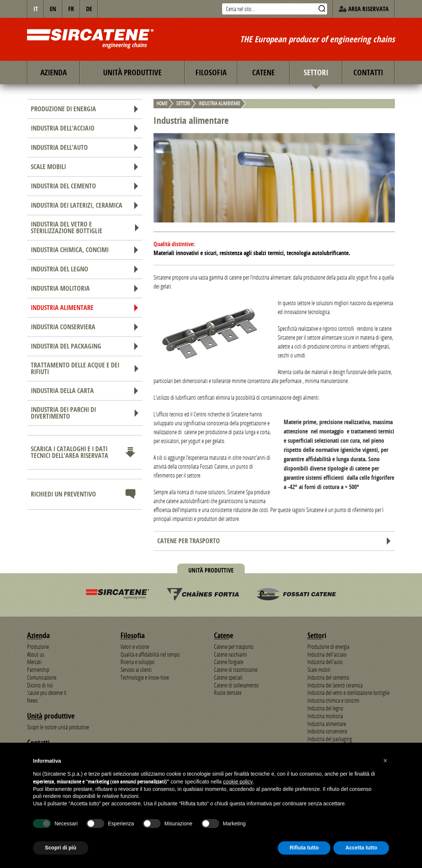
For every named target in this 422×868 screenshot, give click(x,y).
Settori (316, 72)
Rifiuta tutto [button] (304, 848)
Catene (263, 72)
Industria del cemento (85, 186)
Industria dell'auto (85, 147)
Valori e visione (135, 647)
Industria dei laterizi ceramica (335, 685)
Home (162, 104)
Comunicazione (42, 677)
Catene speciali (228, 677)
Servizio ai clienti (136, 670)
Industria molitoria (85, 288)
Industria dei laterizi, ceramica (85, 205)
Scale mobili (85, 167)
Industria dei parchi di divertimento (85, 413)
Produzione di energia (85, 109)
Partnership (38, 670)
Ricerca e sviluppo (138, 662)
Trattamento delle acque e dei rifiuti (85, 368)
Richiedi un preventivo (85, 494)
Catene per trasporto (274, 541)
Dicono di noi (40, 685)
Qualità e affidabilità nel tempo (150, 654)
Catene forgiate (229, 662)
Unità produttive (132, 72)
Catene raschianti (230, 654)
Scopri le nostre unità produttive (58, 727)
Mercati (34, 662)
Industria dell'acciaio (85, 128)
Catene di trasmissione (236, 670)
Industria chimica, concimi (85, 250)
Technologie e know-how (145, 677)
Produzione (38, 647)
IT (36, 9)
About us (36, 654)
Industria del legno (85, 269)
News (32, 700)
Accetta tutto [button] (361, 848)
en (53, 9)
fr (71, 9)
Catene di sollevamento (236, 685)
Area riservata (364, 9)
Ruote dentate (228, 693)
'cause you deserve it (47, 693)
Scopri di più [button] (61, 848)
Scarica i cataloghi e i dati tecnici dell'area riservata (85, 452)
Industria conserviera (85, 327)
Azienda (54, 72)
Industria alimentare (85, 308)
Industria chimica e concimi (333, 700)
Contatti (368, 72)
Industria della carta (85, 391)
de (89, 9)
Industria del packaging (85, 346)
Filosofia (211, 72)
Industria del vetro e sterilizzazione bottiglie (85, 227)
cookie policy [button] (238, 782)
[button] (385, 760)
